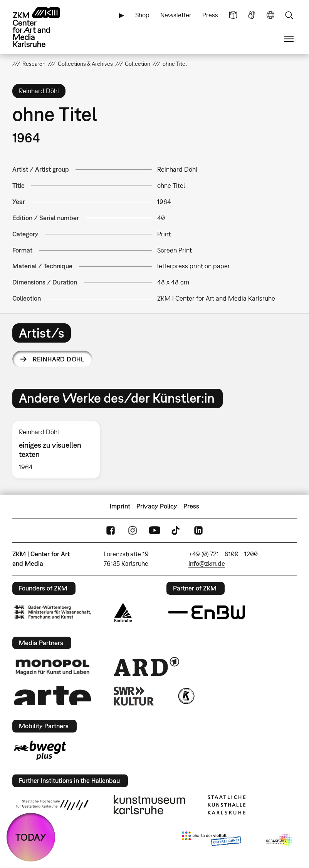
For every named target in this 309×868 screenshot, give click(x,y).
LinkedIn (198, 531)
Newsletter (176, 15)
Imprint (120, 506)
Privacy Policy (157, 506)
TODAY (31, 837)
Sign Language (252, 15)
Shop (142, 15)
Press (210, 15)
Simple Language (233, 15)
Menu (289, 39)
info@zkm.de (207, 564)
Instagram (133, 531)
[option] (59, 450)
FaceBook (111, 531)
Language (270, 15)
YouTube (154, 531)
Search (289, 15)
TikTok (176, 531)
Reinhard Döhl (58, 359)
